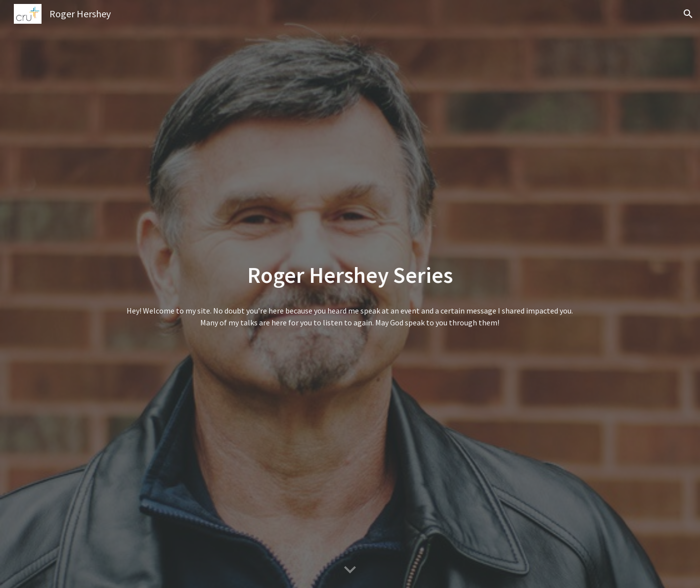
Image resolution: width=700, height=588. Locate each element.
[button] (688, 14)
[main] (350, 275)
